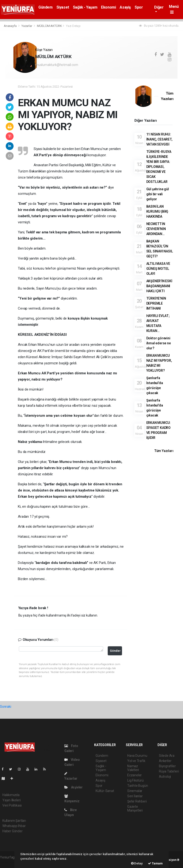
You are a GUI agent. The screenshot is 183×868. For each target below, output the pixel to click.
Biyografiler (167, 766)
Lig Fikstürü (135, 780)
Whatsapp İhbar (14, 826)
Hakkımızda (11, 795)
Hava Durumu (137, 756)
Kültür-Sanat (105, 791)
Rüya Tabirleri (169, 771)
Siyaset (63, 7)
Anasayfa (10, 26)
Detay (137, 863)
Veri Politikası (12, 805)
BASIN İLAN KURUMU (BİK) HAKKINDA (157, 211)
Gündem (46, 7)
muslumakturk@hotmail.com (57, 65)
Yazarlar (27, 26)
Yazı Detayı (73, 26)
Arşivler (74, 787)
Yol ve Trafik (136, 761)
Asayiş (125, 7)
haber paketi (9, 862)
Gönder (115, 651)
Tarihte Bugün (138, 786)
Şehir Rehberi (137, 801)
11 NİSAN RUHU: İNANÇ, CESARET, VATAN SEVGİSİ (159, 139)
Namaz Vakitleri (133, 768)
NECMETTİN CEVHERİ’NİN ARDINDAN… (156, 229)
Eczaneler (135, 775)
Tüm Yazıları (164, 451)
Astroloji (165, 777)
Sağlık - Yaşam (85, 7)
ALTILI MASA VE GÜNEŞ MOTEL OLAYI (158, 269)
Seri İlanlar (135, 796)
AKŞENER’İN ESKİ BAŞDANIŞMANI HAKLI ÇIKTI (159, 286)
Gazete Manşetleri (135, 808)
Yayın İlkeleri (11, 800)
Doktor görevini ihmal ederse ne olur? (159, 343)
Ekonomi (108, 7)
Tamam (155, 863)
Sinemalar (135, 791)
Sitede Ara (167, 756)
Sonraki (6, 707)
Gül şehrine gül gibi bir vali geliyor (158, 194)
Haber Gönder (13, 831)
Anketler (165, 761)
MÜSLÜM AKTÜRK (49, 26)
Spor (139, 7)
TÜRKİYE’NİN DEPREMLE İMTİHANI (156, 303)
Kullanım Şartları (14, 821)
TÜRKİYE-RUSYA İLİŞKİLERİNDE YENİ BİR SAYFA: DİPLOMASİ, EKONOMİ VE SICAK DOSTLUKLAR (159, 167)
